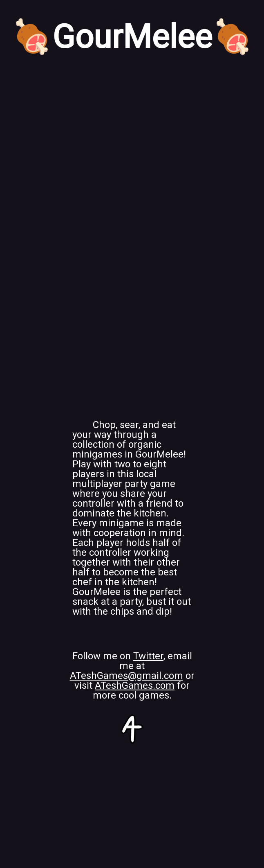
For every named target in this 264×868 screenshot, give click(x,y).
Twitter (148, 656)
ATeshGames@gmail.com (126, 676)
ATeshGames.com (135, 685)
